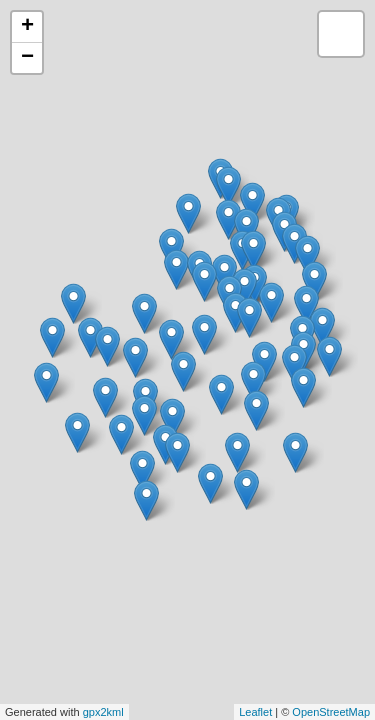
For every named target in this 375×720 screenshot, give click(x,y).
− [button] (27, 58)
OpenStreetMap (331, 712)
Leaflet (255, 712)
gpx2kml (103, 712)
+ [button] (27, 27)
